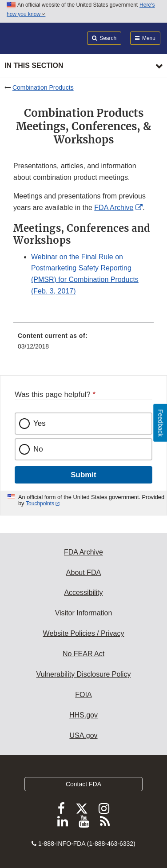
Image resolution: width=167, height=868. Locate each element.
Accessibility (83, 593)
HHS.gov (83, 715)
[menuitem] (83, 344)
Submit (83, 475)
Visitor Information (84, 613)
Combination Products (43, 87)
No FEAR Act (83, 654)
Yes (40, 423)
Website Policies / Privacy (84, 633)
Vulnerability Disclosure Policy (84, 674)
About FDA (83, 573)
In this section (34, 65)
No (38, 449)
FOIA (83, 695)
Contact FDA (83, 784)
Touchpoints (40, 503)
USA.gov (83, 735)
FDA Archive (114, 208)
